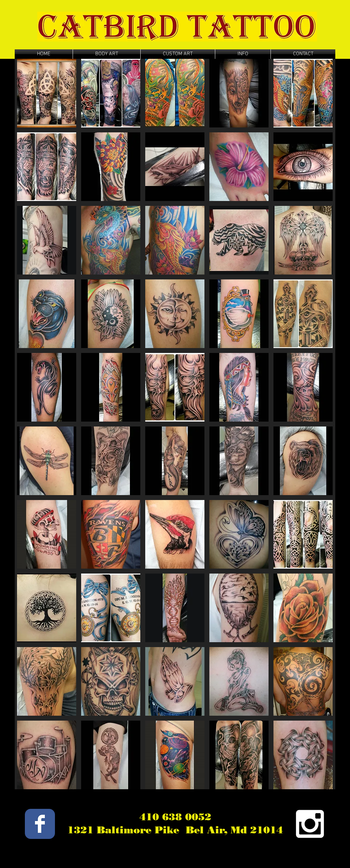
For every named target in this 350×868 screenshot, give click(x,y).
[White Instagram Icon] (310, 824)
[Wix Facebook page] (40, 824)
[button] (47, 93)
